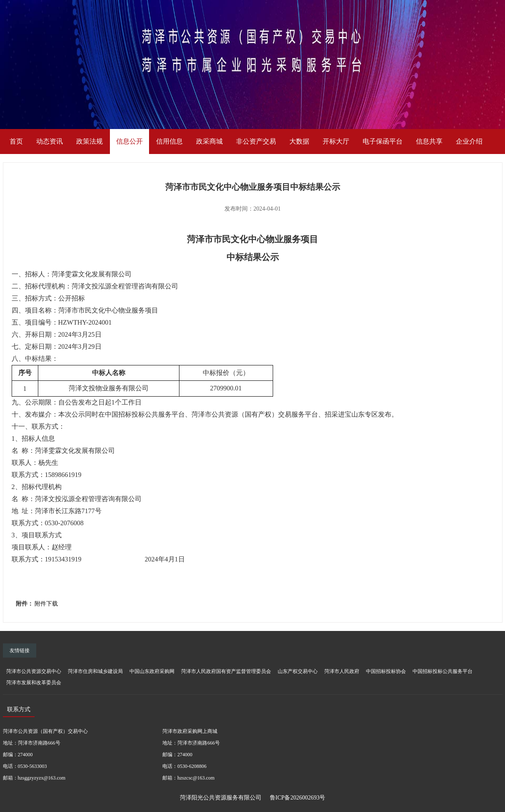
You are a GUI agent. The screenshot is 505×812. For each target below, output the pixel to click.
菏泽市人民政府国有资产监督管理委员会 (226, 671)
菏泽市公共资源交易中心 (34, 671)
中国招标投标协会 (386, 671)
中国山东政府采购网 (152, 671)
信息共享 (429, 141)
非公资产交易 (256, 141)
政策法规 (90, 141)
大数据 (299, 141)
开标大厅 (336, 141)
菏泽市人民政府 (342, 671)
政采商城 (209, 141)
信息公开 (129, 141)
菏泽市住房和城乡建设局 (95, 671)
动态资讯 (50, 141)
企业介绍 (469, 141)
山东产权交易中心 (298, 671)
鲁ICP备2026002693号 (298, 798)
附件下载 (46, 604)
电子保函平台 (383, 141)
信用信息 (169, 141)
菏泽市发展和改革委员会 (34, 683)
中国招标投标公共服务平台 (443, 671)
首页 (16, 141)
